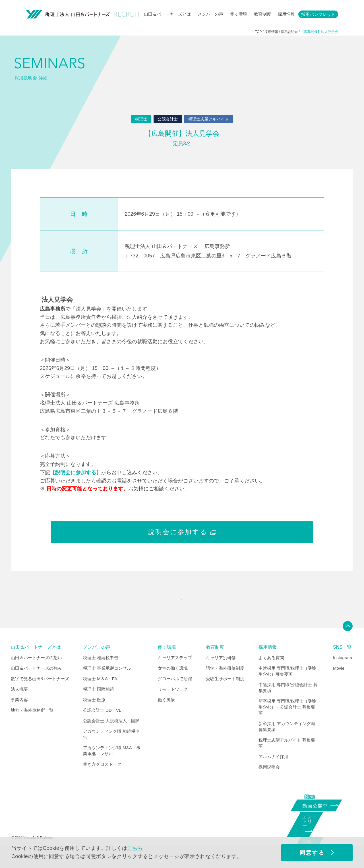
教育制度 (262, 14)
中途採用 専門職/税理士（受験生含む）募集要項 (287, 686)
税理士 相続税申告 (101, 672)
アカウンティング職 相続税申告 (111, 749)
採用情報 (286, 14)
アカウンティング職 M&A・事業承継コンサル (112, 765)
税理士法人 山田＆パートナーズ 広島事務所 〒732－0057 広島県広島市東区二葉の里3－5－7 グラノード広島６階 (208, 258)
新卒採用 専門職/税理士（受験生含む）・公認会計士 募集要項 (287, 722)
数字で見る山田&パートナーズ (40, 693)
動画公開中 (317, 805)
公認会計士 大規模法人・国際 (111, 735)
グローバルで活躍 (175, 693)
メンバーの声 (210, 14)
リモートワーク (173, 704)
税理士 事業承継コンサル (107, 683)
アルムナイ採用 (273, 771)
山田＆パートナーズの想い (36, 672)
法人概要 (19, 704)
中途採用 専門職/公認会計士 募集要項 (288, 702)
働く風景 (166, 714)
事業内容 (19, 714)
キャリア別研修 (221, 672)
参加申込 (180, 160)
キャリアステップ (175, 672)
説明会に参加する (182, 539)
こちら (135, 848)
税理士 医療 (94, 714)
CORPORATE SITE (180, 820)
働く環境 (239, 14)
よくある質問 (271, 672)
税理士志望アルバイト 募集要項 (287, 758)
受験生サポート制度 (225, 693)
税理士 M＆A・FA (100, 693)
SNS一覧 (342, 662)
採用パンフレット (318, 14)
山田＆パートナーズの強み (36, 683)
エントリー (315, 826)
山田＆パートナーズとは (167, 14)
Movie (339, 683)
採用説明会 (269, 782)
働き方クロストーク (102, 779)
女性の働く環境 (173, 683)
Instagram (343, 672)
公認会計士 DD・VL (102, 725)
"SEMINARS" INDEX (180, 610)
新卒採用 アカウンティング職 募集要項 (287, 741)
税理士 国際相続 (99, 704)
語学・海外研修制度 (225, 683)
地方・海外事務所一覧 (32, 725)
